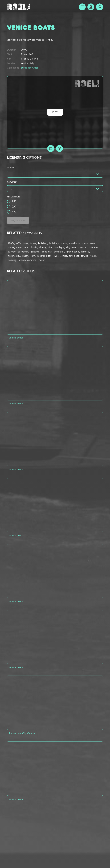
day (50, 247)
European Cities (30, 68)
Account (91, 7)
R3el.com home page (19, 7)
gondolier (59, 252)
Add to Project (51, 148)
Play (55, 112)
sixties (64, 256)
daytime (93, 247)
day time (71, 247)
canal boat (75, 243)
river (56, 256)
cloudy (43, 247)
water (42, 260)
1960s (11, 243)
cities (19, 247)
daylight (82, 247)
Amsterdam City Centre (22, 733)
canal (64, 243)
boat (25, 243)
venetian (32, 260)
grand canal (73, 252)
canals (11, 247)
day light (59, 247)
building (43, 243)
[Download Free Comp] (59, 148)
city (26, 247)
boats (33, 243)
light (33, 256)
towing (85, 256)
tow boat (74, 256)
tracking (12, 260)
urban (22, 260)
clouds (33, 247)
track (93, 256)
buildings (54, 243)
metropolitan (44, 256)
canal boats (89, 243)
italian (25, 256)
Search (100, 7)
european (23, 252)
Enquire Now (18, 220)
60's (19, 243)
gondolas (47, 252)
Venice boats (16, 338)
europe (12, 252)
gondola (35, 252)
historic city (14, 256)
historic (85, 252)
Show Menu (82, 7)
